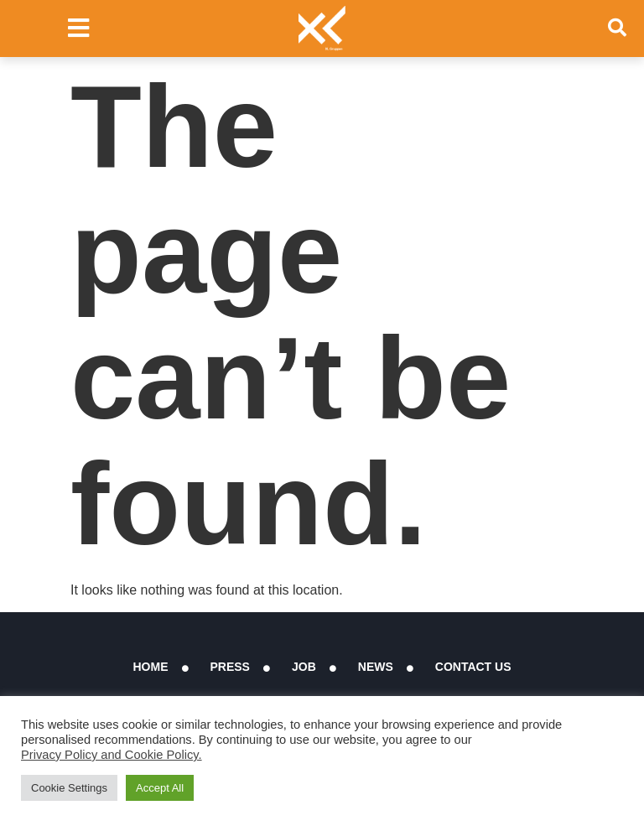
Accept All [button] (160, 788)
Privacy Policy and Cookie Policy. (112, 755)
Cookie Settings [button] (69, 788)
